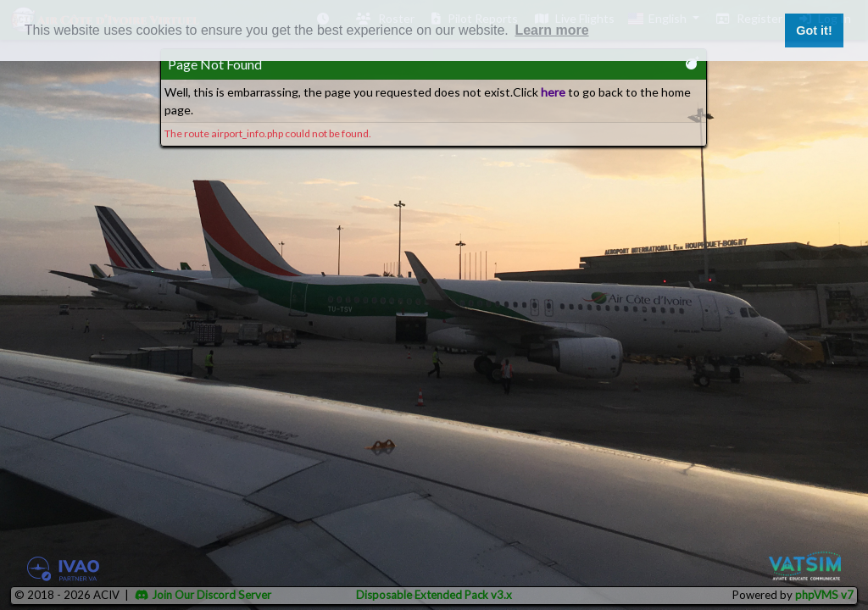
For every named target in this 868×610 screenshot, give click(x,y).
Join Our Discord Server (203, 595)
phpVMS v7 (824, 595)
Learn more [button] (551, 30)
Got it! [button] (814, 30)
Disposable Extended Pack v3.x (434, 595)
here (553, 92)
